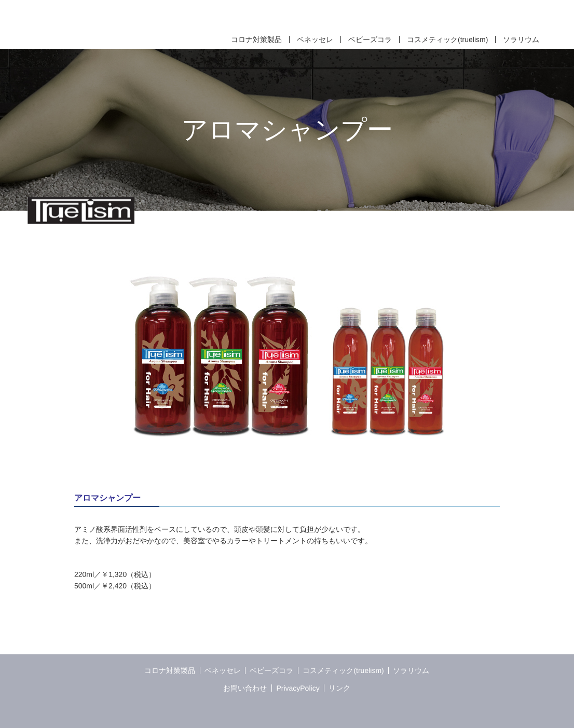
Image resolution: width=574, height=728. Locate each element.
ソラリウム (521, 39)
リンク (339, 688)
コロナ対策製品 (256, 39)
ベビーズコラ (370, 39)
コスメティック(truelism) (447, 39)
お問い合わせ (245, 688)
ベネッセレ (315, 39)
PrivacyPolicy (298, 688)
